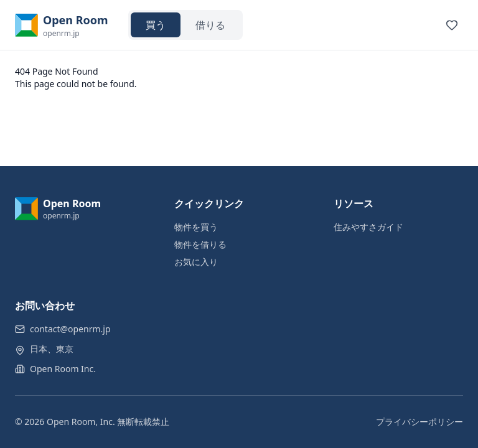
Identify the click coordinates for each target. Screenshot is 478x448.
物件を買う (196, 227)
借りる (210, 25)
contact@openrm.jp (70, 329)
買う (156, 25)
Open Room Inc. (63, 369)
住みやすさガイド (368, 227)
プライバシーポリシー (419, 422)
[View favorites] (452, 25)
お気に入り (196, 262)
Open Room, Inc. (81, 422)
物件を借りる (200, 244)
